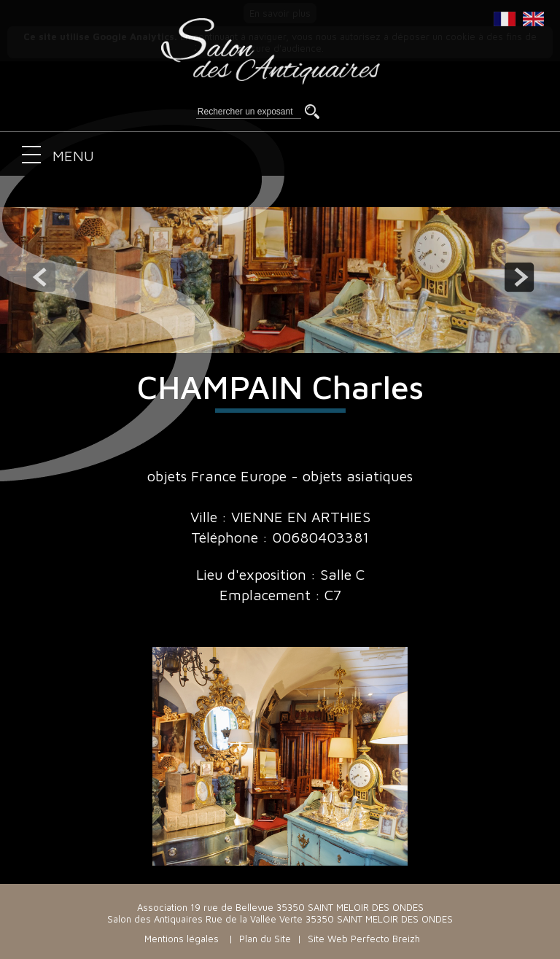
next (519, 277)
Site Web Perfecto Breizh (364, 939)
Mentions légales (182, 939)
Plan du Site (265, 939)
